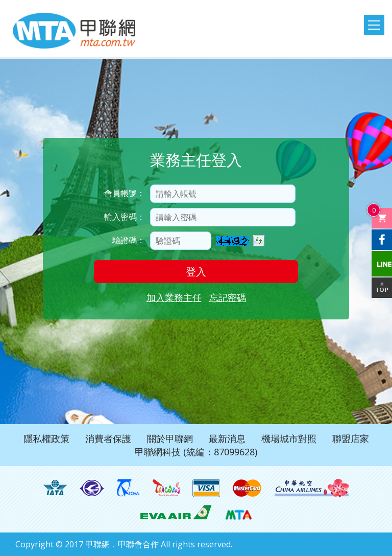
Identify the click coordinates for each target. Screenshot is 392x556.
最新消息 (227, 438)
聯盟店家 (351, 438)
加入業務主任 (174, 297)
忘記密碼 (228, 297)
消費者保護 (108, 438)
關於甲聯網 (170, 438)
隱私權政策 (46, 438)
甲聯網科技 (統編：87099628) (196, 452)
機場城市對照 (289, 438)
